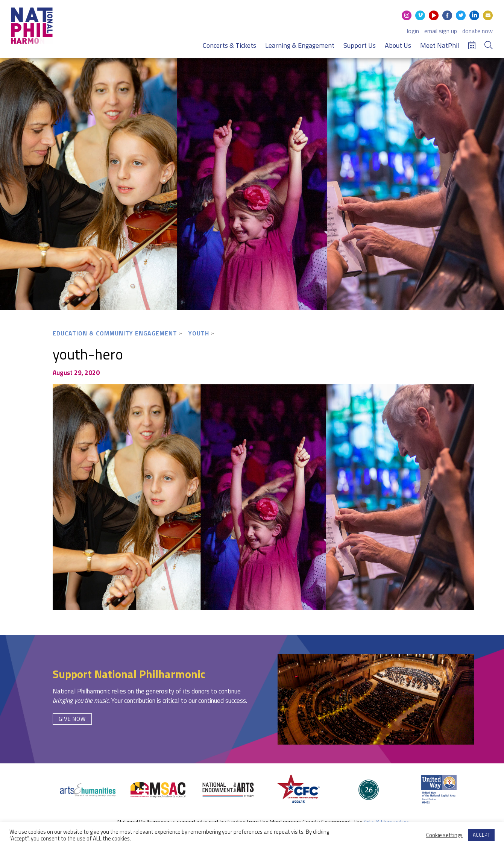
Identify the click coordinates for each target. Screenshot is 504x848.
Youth (199, 333)
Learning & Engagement (300, 45)
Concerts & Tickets (229, 45)
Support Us (360, 45)
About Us (398, 45)
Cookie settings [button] (444, 835)
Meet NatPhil (440, 45)
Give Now (72, 719)
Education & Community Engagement (115, 333)
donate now (477, 31)
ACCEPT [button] (481, 835)
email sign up (441, 31)
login (413, 31)
